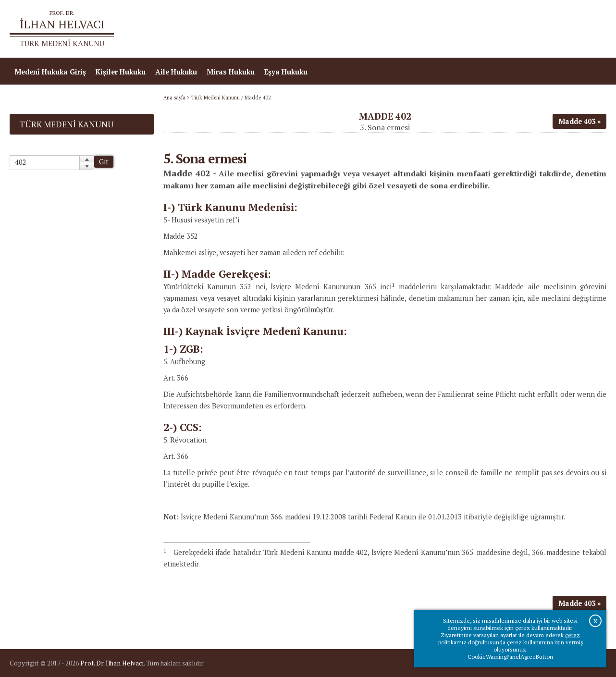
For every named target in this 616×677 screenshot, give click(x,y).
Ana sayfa (468, 29)
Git (104, 162)
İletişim (588, 29)
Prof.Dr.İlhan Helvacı (530, 29)
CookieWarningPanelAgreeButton (510, 657)
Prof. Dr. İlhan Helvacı (112, 663)
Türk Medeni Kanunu (216, 98)
